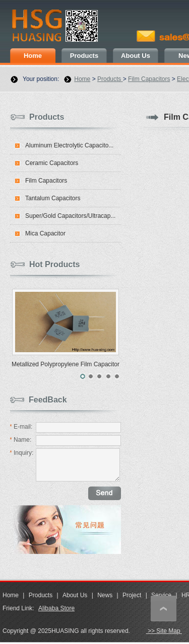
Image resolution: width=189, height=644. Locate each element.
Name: (20, 440)
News (105, 595)
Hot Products (54, 264)
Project (132, 595)
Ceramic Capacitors (52, 163)
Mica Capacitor (45, 233)
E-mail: (21, 427)
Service (161, 595)
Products (84, 56)
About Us (136, 56)
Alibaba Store (56, 608)
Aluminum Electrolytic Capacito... (69, 145)
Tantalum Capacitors (53, 198)
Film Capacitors (149, 79)
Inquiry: (21, 453)
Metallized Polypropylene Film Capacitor (66, 364)
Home (33, 56)
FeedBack (48, 400)
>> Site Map (164, 631)
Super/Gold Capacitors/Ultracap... (70, 216)
